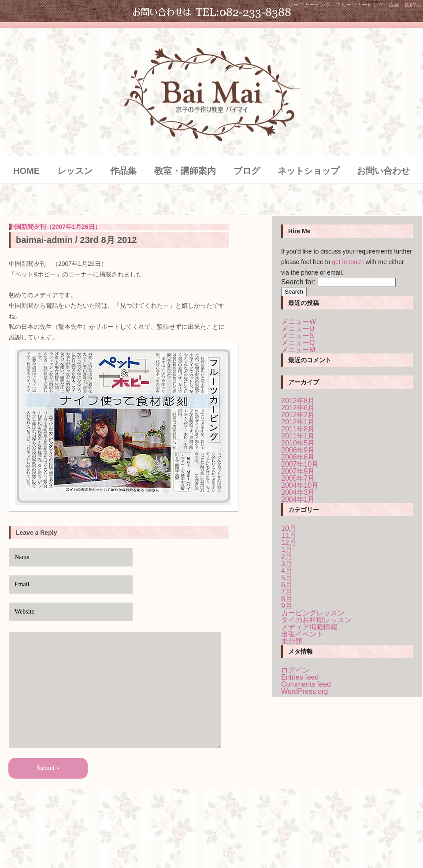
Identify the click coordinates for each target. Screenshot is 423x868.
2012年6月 (298, 408)
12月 (289, 542)
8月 (287, 599)
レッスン (75, 171)
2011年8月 (298, 429)
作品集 (123, 171)
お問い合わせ (383, 171)
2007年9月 (298, 471)
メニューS (298, 336)
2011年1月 (298, 436)
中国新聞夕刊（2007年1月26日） (55, 227)
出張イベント (302, 634)
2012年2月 (298, 415)
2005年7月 (298, 478)
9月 (287, 606)
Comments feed (306, 684)
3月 (287, 564)
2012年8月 (298, 401)
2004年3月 (298, 492)
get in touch (348, 262)
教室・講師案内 (185, 171)
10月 (289, 528)
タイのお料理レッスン (316, 620)
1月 (287, 550)
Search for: (298, 282)
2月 (287, 557)
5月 (287, 578)
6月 (287, 585)
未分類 (292, 641)
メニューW (299, 322)
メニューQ (298, 343)
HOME (26, 171)
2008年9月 (298, 450)
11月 (289, 535)
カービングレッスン (313, 613)
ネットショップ (308, 171)
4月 (287, 571)
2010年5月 (298, 443)
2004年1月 (298, 499)
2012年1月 (298, 422)
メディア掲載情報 (309, 627)
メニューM (298, 350)
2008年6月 (298, 457)
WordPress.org (304, 691)
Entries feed (300, 677)
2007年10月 (300, 464)
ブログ (247, 171)
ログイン (295, 670)
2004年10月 (300, 485)
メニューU (298, 329)
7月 (287, 592)
